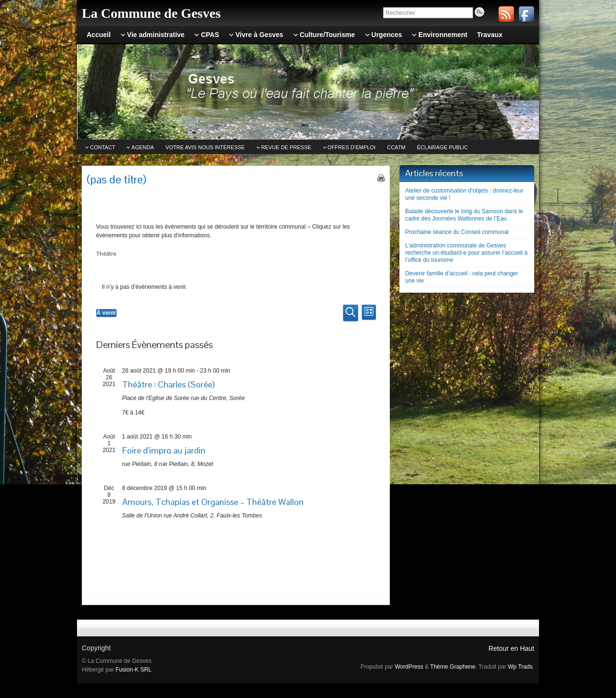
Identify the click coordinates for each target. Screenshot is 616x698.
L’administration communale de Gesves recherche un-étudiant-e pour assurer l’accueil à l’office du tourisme (466, 253)
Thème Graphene (453, 667)
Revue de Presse (286, 147)
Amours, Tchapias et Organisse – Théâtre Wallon (213, 502)
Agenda (142, 147)
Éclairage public (443, 147)
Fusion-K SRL (134, 670)
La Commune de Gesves (151, 13)
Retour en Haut (511, 648)
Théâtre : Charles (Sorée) (168, 384)
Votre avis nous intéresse (205, 147)
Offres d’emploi (352, 147)
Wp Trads (520, 667)
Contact (103, 147)
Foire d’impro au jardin (164, 450)
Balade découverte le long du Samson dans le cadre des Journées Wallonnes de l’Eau (464, 215)
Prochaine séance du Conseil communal (457, 232)
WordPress (409, 667)
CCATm (396, 147)
